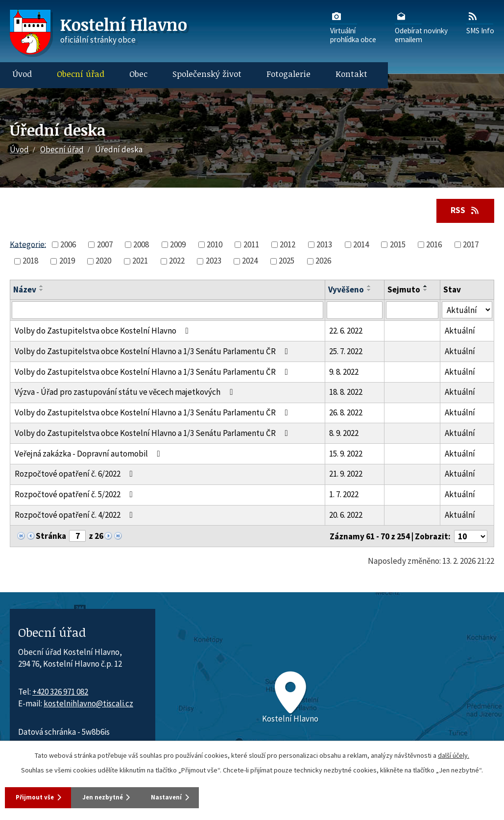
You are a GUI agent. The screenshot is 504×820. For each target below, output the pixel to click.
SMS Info (480, 23)
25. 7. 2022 (346, 352)
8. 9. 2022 (344, 434)
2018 (30, 262)
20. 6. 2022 (346, 516)
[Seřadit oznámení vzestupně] (42, 287)
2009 (178, 245)
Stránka (51, 537)
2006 (68, 245)
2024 (250, 262)
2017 (471, 245)
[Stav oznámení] (467, 311)
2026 (323, 262)
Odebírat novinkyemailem (421, 27)
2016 (434, 245)
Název (25, 290)
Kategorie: (28, 245)
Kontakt (351, 74)
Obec (138, 74)
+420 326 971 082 (60, 693)
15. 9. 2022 (346, 455)
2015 (398, 245)
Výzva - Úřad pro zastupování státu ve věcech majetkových (126, 393)
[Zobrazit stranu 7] (77, 537)
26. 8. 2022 (346, 413)
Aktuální (460, 332)
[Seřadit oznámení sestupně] (42, 291)
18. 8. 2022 (346, 393)
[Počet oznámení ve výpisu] (471, 537)
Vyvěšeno (346, 290)
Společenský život (207, 74)
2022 (177, 262)
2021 (140, 262)
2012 (288, 245)
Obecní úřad (81, 74)
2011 (251, 245)
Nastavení (201, 796)
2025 (287, 262)
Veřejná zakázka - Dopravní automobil (89, 455)
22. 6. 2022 (346, 332)
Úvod (22, 74)
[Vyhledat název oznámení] (168, 311)
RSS (463, 211)
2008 (141, 245)
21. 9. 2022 (346, 475)
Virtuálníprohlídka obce (353, 27)
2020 (103, 262)
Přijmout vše (39, 796)
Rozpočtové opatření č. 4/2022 (76, 516)
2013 (324, 245)
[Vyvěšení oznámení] (355, 311)
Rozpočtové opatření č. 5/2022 (76, 495)
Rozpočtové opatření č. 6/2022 (76, 475)
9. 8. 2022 (344, 372)
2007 (105, 245)
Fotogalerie (288, 74)
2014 (361, 245)
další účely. (454, 754)
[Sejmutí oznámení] (412, 311)
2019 (67, 262)
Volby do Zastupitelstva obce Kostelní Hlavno (104, 332)
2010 (215, 245)
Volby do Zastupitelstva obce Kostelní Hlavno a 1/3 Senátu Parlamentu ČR (153, 352)
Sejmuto (404, 290)
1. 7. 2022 (344, 495)
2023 (214, 262)
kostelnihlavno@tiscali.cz (88, 704)
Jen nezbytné (122, 796)
